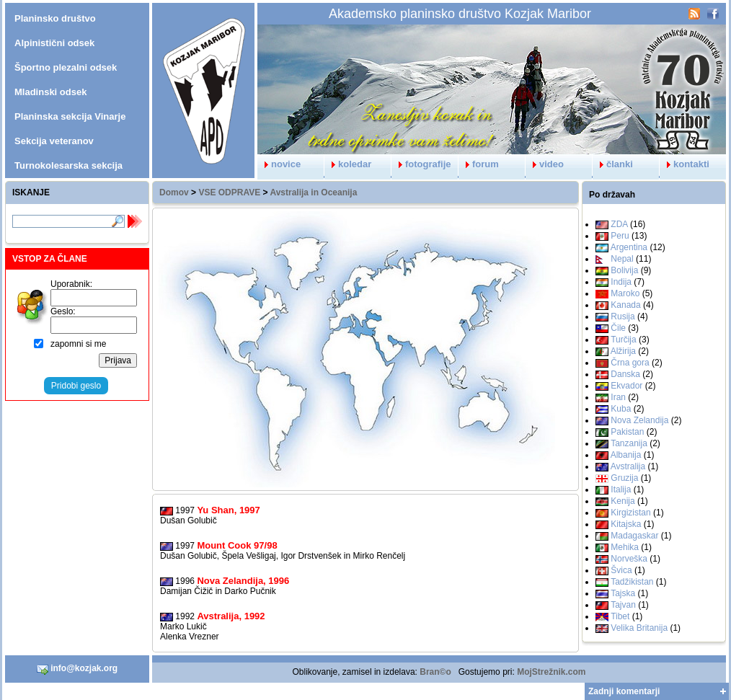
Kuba (621, 409)
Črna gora (630, 363)
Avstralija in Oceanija (313, 192)
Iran (618, 397)
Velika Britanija (639, 628)
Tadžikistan (632, 582)
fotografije (421, 164)
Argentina (629, 247)
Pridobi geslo (76, 386)
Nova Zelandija (639, 420)
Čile (618, 328)
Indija (621, 282)
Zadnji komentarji (624, 691)
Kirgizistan (630, 513)
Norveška (629, 559)
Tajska (623, 593)
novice (279, 164)
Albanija (626, 455)
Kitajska (626, 524)
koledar (348, 164)
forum (479, 164)
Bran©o (435, 672)
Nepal (622, 259)
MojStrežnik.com (551, 672)
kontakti (685, 164)
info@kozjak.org (77, 669)
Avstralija (628, 466)
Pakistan (627, 432)
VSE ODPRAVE (229, 192)
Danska (625, 374)
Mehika (625, 547)
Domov (174, 192)
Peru (620, 236)
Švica (621, 570)
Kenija (623, 501)
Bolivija (624, 270)
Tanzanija (629, 443)
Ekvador (626, 386)
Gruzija (624, 478)
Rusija (623, 316)
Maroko (625, 293)
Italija (621, 489)
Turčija (624, 340)
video (545, 164)
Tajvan (623, 605)
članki (613, 164)
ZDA (619, 224)
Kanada (625, 305)
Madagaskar (634, 536)
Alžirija (623, 351)
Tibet (620, 616)
